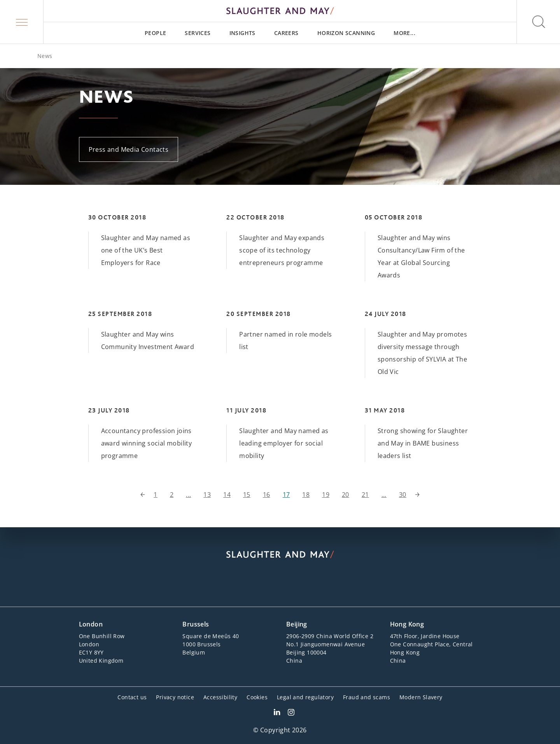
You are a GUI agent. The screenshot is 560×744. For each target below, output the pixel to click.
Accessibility (220, 697)
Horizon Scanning (346, 33)
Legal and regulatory (305, 697)
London (91, 624)
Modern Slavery (421, 697)
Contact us (132, 697)
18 (306, 495)
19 (326, 495)
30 (403, 495)
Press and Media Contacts (129, 149)
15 (247, 495)
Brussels (196, 624)
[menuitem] (155, 33)
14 (227, 495)
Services (198, 33)
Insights (242, 33)
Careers (286, 33)
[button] (22, 22)
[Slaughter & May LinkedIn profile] (277, 713)
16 (267, 495)
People (155, 33)
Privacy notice (175, 697)
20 (346, 495)
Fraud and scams (367, 697)
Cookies (257, 697)
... (188, 495)
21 (365, 495)
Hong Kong (407, 624)
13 (207, 495)
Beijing (297, 624)
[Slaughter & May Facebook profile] (291, 713)
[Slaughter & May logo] (280, 11)
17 (286, 495)
